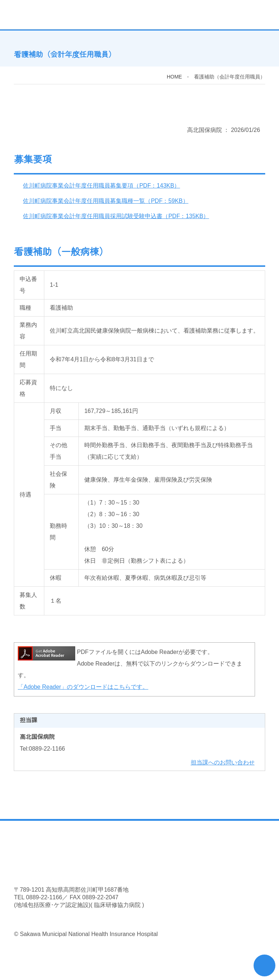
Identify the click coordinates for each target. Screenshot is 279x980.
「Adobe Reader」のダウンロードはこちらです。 (83, 688)
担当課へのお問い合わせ (223, 763)
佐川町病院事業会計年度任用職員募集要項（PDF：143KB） (101, 186)
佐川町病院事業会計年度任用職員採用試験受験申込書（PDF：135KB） (116, 217)
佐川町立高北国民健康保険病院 (125, 15)
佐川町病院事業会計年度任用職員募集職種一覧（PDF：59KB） (105, 202)
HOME (174, 77)
